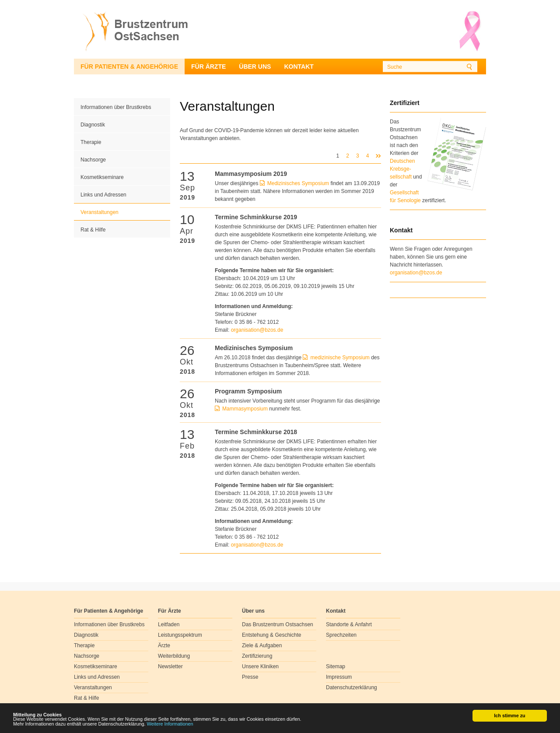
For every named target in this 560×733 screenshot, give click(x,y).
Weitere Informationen (170, 724)
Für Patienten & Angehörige (129, 67)
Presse (250, 677)
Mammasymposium (246, 409)
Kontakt (299, 67)
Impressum (339, 677)
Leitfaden (169, 624)
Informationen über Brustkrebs (116, 107)
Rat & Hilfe (93, 230)
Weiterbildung (174, 656)
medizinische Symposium (340, 358)
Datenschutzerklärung (352, 687)
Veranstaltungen (100, 212)
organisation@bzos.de (416, 273)
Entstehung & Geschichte (271, 635)
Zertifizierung (257, 656)
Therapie (91, 142)
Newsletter (170, 666)
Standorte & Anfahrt (349, 624)
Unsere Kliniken (260, 666)
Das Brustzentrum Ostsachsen (278, 624)
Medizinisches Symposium (298, 183)
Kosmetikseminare (102, 177)
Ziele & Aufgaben (262, 645)
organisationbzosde (257, 330)
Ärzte (164, 645)
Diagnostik (93, 125)
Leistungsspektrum (180, 635)
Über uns (255, 67)
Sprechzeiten (341, 635)
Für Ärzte (208, 67)
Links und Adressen (103, 195)
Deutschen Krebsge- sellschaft (402, 169)
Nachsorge (93, 160)
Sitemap (336, 666)
